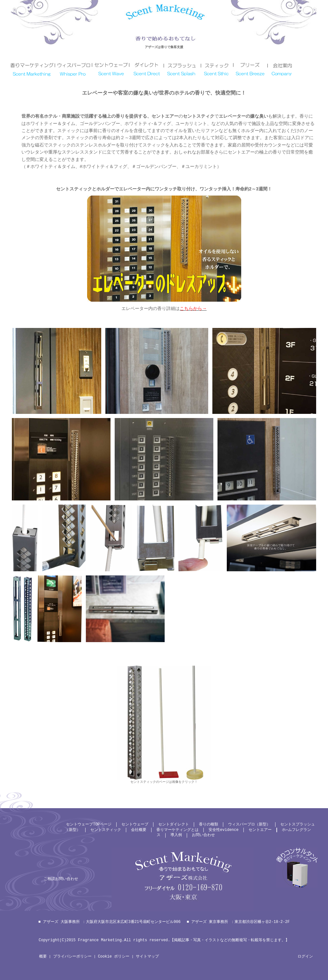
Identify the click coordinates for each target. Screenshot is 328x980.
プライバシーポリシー (72, 957)
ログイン (305, 957)
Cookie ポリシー (114, 957)
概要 (43, 957)
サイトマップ (147, 957)
